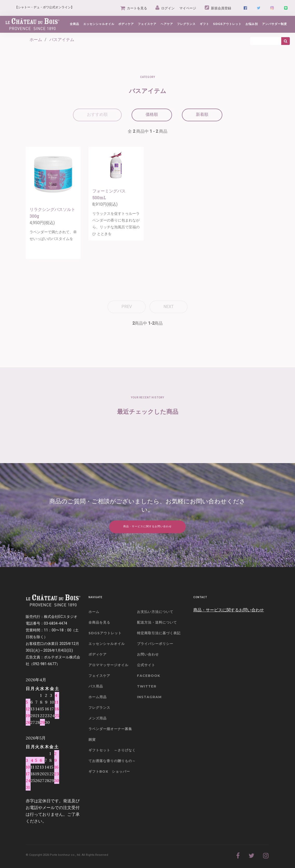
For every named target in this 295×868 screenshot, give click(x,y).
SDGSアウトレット (105, 633)
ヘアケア (167, 24)
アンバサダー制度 (275, 24)
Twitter (147, 686)
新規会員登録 (218, 8)
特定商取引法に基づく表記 (159, 633)
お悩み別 (252, 24)
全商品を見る (99, 622)
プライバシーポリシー (155, 644)
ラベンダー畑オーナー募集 (110, 729)
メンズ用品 (98, 718)
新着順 (202, 114)
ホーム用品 (98, 697)
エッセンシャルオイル (99, 24)
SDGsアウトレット (227, 24)
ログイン (165, 8)
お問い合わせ (148, 654)
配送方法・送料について (157, 622)
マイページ (188, 8)
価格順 (152, 114)
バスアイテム (62, 40)
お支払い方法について (155, 612)
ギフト (204, 24)
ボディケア (126, 24)
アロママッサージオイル (108, 665)
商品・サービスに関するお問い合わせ (229, 610)
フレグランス (186, 24)
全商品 (74, 24)
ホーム (36, 40)
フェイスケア (147, 24)
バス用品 (96, 686)
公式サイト (146, 665)
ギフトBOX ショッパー (109, 772)
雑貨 (92, 740)
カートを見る (134, 8)
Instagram (149, 697)
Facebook (149, 676)
